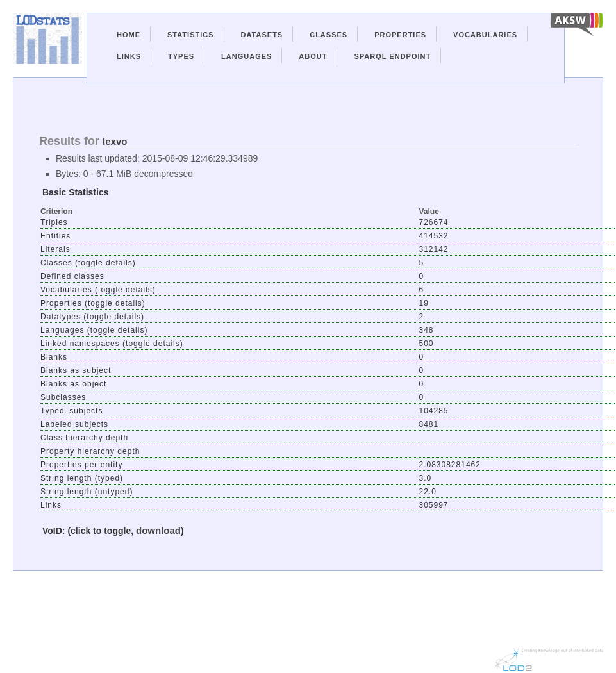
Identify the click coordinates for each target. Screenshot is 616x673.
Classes (329, 35)
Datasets (262, 35)
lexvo (115, 141)
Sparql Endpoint (392, 56)
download (158, 530)
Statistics (191, 35)
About (313, 56)
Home (129, 35)
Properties (400, 35)
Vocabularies (485, 35)
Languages (246, 56)
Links (129, 56)
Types (181, 56)
